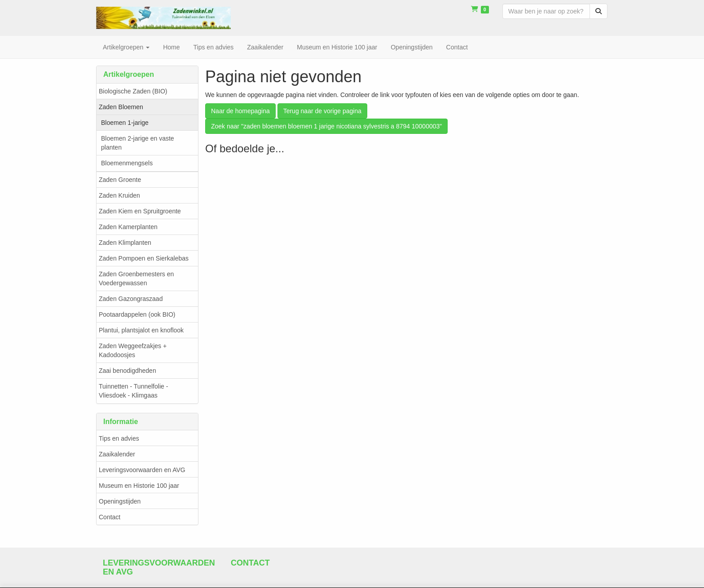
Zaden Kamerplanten (128, 227)
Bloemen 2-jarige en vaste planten (138, 143)
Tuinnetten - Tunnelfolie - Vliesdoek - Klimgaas (133, 391)
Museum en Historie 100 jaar (139, 486)
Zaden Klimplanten (125, 243)
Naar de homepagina (240, 111)
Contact (110, 517)
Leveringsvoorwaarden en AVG (142, 470)
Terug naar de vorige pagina (322, 111)
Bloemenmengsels (127, 163)
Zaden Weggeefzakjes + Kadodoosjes (133, 350)
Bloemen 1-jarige (125, 123)
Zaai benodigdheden (128, 371)
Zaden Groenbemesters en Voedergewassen (136, 279)
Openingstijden (120, 501)
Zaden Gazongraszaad (131, 299)
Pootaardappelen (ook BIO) (137, 314)
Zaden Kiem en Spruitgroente (140, 211)
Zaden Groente (120, 180)
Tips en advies (119, 438)
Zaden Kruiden (119, 195)
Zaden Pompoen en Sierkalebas (144, 258)
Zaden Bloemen (121, 107)
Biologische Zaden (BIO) (133, 91)
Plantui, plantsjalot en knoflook (141, 330)
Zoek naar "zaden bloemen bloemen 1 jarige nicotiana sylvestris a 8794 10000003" (326, 126)
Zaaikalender (117, 454)
